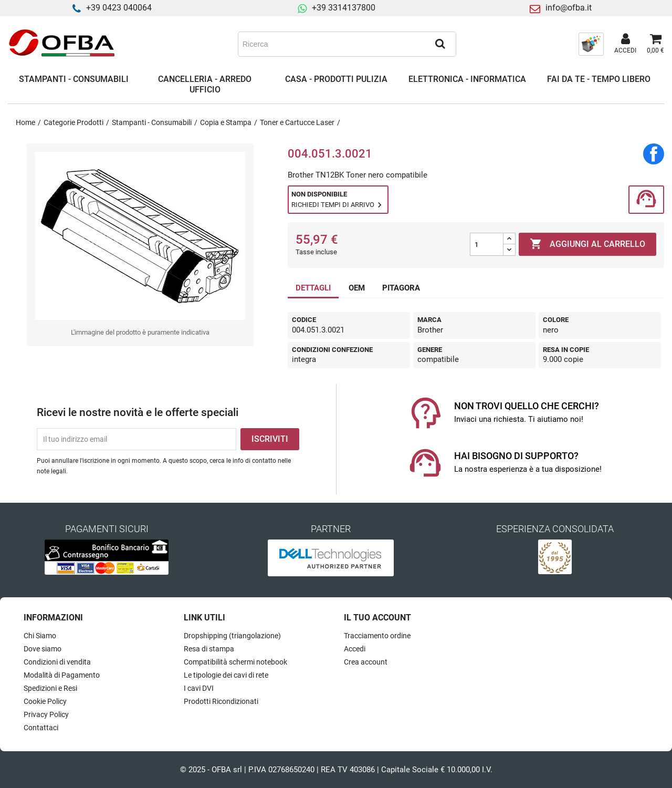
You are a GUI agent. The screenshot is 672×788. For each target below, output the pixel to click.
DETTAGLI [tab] (313, 288)
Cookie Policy (45, 701)
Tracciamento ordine (377, 636)
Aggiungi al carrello (587, 244)
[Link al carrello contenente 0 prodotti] (655, 44)
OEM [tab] (357, 288)
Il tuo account (377, 618)
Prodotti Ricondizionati (221, 701)
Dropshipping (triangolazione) (232, 636)
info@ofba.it (569, 8)
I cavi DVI (199, 688)
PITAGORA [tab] (401, 288)
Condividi (654, 154)
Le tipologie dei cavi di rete (226, 675)
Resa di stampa (209, 649)
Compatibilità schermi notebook (235, 662)
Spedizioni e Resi (50, 688)
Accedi (355, 649)
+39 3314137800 (344, 8)
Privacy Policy (46, 714)
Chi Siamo (40, 636)
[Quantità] (487, 244)
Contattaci (41, 728)
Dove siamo (43, 649)
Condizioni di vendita (57, 662)
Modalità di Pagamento (62, 675)
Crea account (366, 662)
